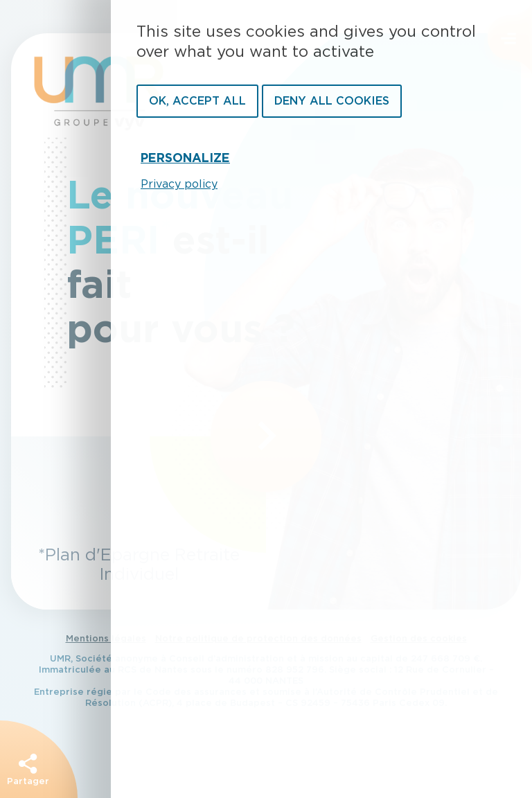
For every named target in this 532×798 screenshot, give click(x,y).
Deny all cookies (332, 101)
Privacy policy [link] (179, 184)
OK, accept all (197, 101)
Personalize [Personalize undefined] (185, 159)
